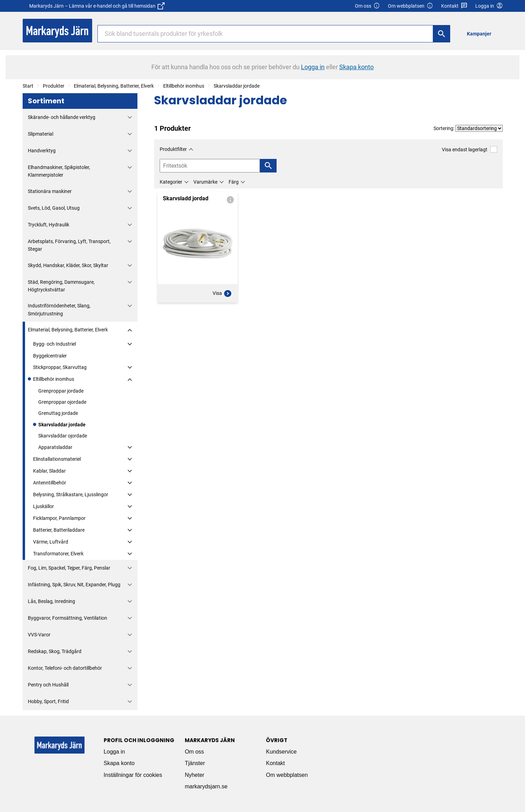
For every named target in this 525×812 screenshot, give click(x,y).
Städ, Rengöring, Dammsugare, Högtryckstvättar (61, 286)
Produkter (54, 86)
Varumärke (205, 182)
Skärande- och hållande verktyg (62, 117)
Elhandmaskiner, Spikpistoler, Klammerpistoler (59, 171)
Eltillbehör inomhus (184, 86)
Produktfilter (173, 149)
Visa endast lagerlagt (469, 149)
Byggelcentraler (50, 356)
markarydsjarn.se (206, 786)
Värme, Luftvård (51, 542)
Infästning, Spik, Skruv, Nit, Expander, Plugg (74, 585)
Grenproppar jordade (61, 391)
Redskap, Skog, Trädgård (55, 651)
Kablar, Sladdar (49, 471)
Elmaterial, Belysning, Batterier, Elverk (114, 86)
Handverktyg (42, 151)
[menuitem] (481, 34)
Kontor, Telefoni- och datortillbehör (65, 668)
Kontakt (454, 6)
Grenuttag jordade (58, 413)
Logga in (114, 752)
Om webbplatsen (411, 6)
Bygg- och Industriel (54, 344)
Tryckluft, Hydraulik (49, 225)
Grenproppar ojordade (62, 402)
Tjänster (195, 763)
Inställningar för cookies (133, 775)
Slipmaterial (41, 134)
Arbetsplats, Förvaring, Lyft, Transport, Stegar (69, 245)
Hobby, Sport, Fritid (48, 701)
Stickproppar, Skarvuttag (60, 367)
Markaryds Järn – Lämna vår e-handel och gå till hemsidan (97, 6)
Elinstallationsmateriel (57, 459)
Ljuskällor (43, 506)
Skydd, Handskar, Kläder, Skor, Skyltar (68, 265)
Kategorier (171, 182)
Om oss (367, 6)
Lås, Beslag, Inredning (51, 601)
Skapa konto (119, 763)
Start (28, 86)
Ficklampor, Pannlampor (59, 518)
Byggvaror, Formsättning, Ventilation (67, 618)
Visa (222, 294)
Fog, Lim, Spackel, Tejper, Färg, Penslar (69, 568)
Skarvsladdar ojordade (63, 436)
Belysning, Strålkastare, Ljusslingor (71, 495)
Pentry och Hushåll (48, 685)
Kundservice (281, 752)
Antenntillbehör (50, 483)
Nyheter (194, 775)
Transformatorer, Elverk (58, 554)
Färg (234, 182)
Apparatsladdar (55, 447)
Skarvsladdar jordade (237, 86)
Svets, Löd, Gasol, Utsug (54, 208)
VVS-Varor (39, 635)
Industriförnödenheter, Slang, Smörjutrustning (59, 309)
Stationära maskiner (50, 191)
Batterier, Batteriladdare (59, 530)
